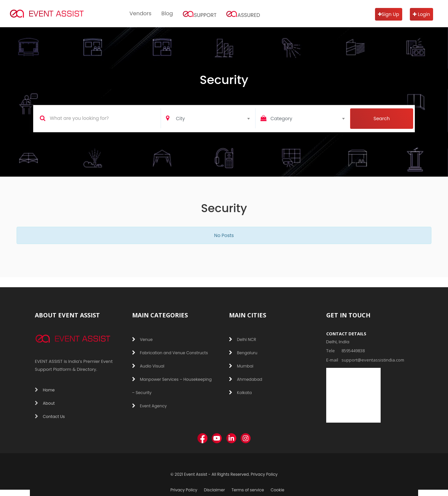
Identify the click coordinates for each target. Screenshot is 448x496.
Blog (167, 13)
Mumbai (241, 366)
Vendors (140, 13)
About (45, 403)
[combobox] (216, 118)
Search (381, 119)
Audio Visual (148, 366)
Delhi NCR (243, 339)
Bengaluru (243, 353)
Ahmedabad (246, 379)
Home (45, 390)
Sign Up (389, 14)
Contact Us (50, 416)
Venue (142, 339)
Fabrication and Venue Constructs (170, 353)
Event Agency (149, 406)
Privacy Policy (264, 474)
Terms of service (248, 490)
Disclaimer (214, 490)
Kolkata (240, 393)
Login (421, 14)
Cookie (277, 490)
